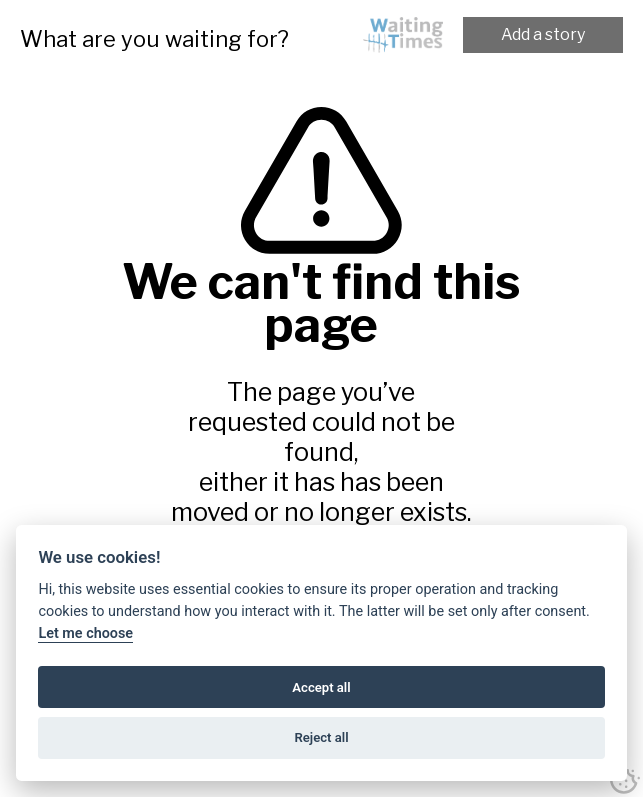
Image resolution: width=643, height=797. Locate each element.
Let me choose (85, 633)
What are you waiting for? (154, 39)
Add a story (543, 34)
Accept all (321, 687)
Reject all (321, 737)
